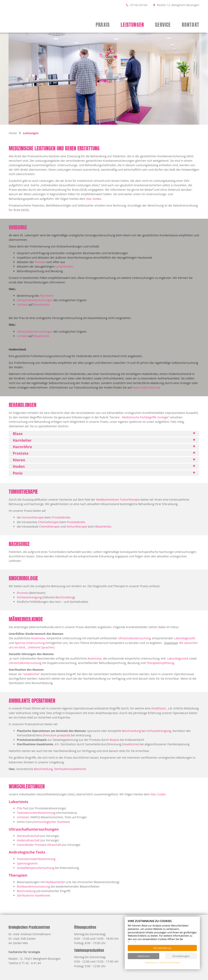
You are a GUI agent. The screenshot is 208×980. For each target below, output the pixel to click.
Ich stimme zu (162, 948)
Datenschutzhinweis (170, 962)
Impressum (150, 962)
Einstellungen (181, 956)
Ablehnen (143, 956)
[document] (162, 931)
